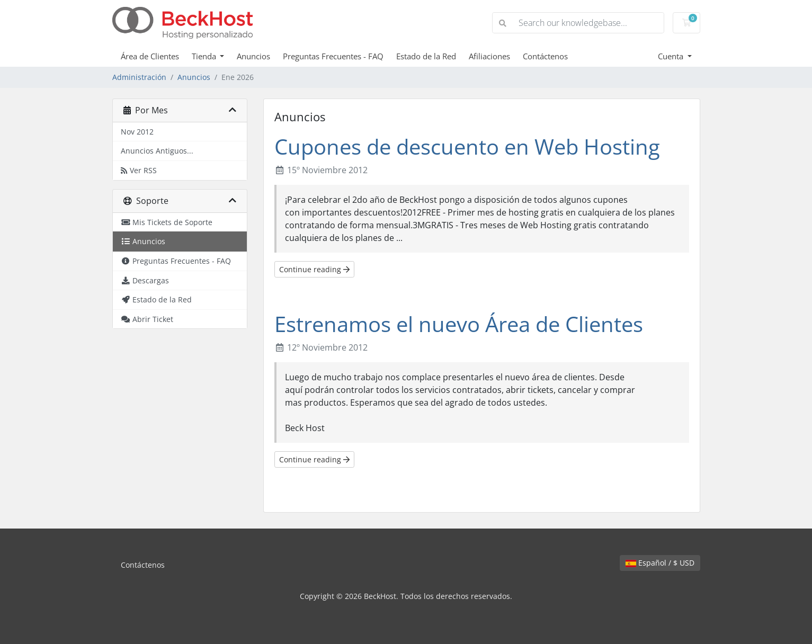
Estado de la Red (426, 56)
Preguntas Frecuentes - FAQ (333, 56)
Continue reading (314, 269)
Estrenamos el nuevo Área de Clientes (459, 324)
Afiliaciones (489, 56)
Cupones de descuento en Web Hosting (467, 146)
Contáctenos (545, 56)
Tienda (205, 56)
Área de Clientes (150, 56)
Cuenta (672, 56)
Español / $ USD (660, 563)
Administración (139, 77)
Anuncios (253, 56)
